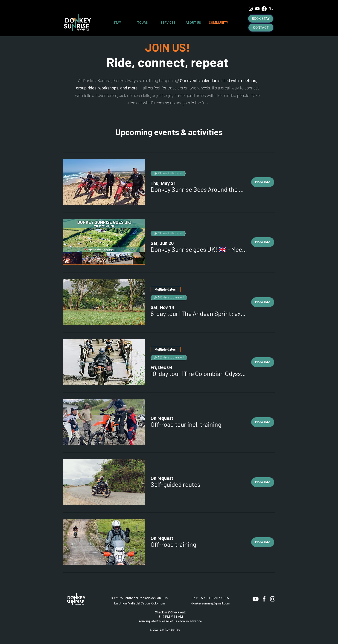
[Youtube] (257, 9)
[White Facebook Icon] (264, 599)
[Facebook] (264, 9)
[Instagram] (251, 9)
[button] (199, 189)
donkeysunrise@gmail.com (211, 603)
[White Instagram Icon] (273, 599)
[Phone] (271, 9)
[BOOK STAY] (261, 19)
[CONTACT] (261, 28)
